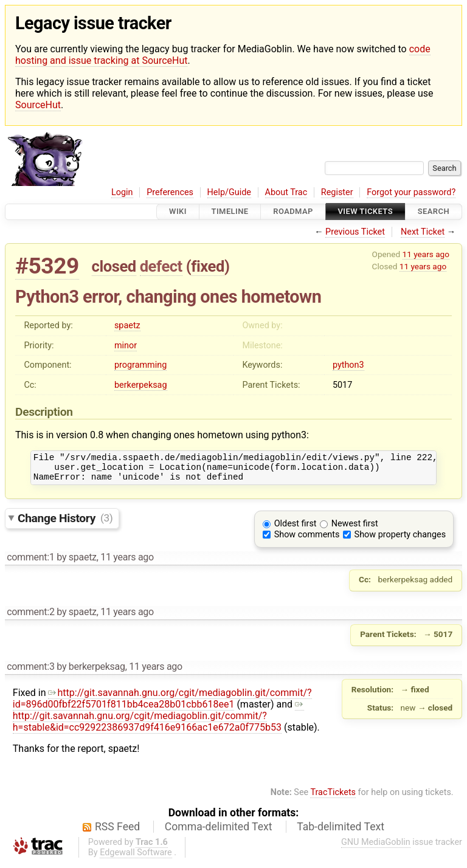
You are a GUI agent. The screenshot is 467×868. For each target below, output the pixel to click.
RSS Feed (117, 832)
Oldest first (296, 529)
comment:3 (30, 672)
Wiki (178, 212)
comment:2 (30, 617)
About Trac (286, 192)
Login (122, 192)
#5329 (47, 266)
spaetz (127, 325)
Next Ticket (423, 232)
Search (434, 212)
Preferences (170, 192)
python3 (348, 365)
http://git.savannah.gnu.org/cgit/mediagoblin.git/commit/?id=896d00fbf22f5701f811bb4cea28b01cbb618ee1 (162, 704)
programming (140, 365)
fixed (208, 266)
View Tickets (365, 212)
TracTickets (333, 798)
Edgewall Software (136, 858)
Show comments (307, 540)
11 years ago (426, 254)
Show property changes (400, 540)
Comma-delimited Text (219, 832)
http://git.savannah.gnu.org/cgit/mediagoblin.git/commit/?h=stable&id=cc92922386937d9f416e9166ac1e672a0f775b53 (158, 721)
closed (114, 266)
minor (126, 346)
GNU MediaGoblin (376, 848)
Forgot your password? (411, 192)
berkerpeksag (141, 385)
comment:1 (30, 563)
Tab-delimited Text (341, 832)
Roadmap (293, 212)
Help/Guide (229, 192)
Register (337, 192)
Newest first (355, 529)
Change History (65, 523)
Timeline (230, 212)
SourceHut (38, 105)
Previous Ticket (355, 232)
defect (161, 266)
